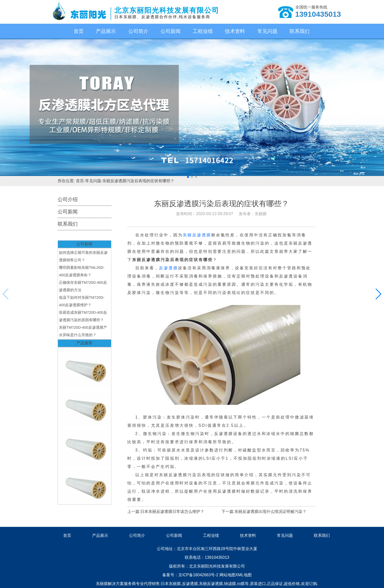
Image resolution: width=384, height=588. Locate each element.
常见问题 (267, 31)
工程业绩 (203, 31)
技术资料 (235, 31)
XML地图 (244, 575)
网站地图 (227, 575)
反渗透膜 (169, 268)
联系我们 (300, 31)
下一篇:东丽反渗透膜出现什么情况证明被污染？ (264, 512)
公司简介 (138, 31)
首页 (79, 31)
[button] (188, 177)
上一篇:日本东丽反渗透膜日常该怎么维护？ (166, 512)
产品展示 (106, 31)
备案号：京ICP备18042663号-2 (191, 575)
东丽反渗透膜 (197, 235)
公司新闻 (171, 31)
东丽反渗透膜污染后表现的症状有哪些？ (138, 181)
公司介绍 (68, 199)
